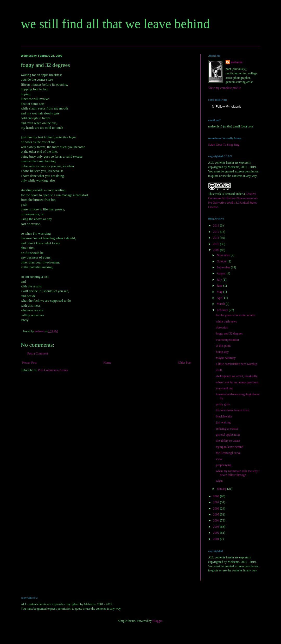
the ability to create (228, 441)
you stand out (224, 388)
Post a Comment (38, 353)
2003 (217, 527)
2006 (217, 508)
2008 (217, 496)
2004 (217, 520)
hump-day (222, 352)
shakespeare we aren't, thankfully (237, 376)
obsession (222, 327)
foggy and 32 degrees (229, 333)
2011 (217, 238)
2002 (217, 533)
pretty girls (223, 404)
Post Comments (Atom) (53, 370)
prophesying (224, 465)
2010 (217, 244)
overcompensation (227, 340)
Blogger (157, 621)
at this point (223, 346)
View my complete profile (225, 88)
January (222, 489)
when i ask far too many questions (237, 382)
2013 (217, 226)
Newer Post (29, 363)
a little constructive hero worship (237, 364)
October (222, 261)
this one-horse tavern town (233, 410)
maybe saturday (226, 358)
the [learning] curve (228, 453)
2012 (217, 232)
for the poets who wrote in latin (236, 315)
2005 (217, 514)
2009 (217, 250)
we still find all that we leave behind (115, 24)
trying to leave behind (230, 447)
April (220, 298)
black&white (224, 416)
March (221, 304)
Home (107, 363)
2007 (217, 502)
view (219, 459)
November (224, 255)
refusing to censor (227, 429)
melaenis (237, 62)
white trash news (226, 321)
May (220, 292)
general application (228, 435)
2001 (217, 539)
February (223, 310)
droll (219, 370)
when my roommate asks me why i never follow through (238, 473)
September (224, 267)
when (219, 481)
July (220, 280)
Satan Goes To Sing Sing (224, 145)
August (222, 273)
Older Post (185, 363)
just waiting (223, 422)
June (220, 286)
